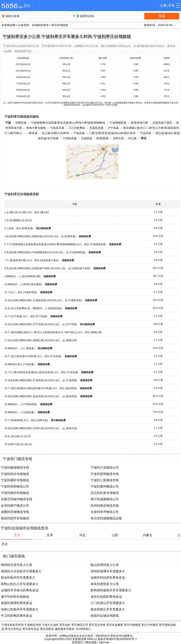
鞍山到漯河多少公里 (105, 565)
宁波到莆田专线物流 (15, 480)
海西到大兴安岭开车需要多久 (21, 571)
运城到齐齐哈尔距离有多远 (20, 590)
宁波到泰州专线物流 (15, 493)
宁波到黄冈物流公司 (105, 486)
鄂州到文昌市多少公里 (17, 565)
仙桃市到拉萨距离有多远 (108, 578)
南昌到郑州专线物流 (15, 518)
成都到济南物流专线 (15, 512)
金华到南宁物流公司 (15, 506)
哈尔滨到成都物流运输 (106, 518)
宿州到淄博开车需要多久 (108, 571)
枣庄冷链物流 (132, 625)
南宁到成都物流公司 (105, 499)
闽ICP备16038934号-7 (123, 639)
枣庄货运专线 (97, 625)
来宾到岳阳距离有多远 (106, 597)
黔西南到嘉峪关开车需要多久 (111, 590)
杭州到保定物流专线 (105, 506)
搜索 (162, 16)
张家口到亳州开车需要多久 (20, 609)
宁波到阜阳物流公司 (15, 486)
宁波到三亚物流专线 (105, 480)
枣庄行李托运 (13, 629)
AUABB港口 (83, 629)
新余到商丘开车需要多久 (108, 609)
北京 (5, 544)
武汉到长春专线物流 (105, 493)
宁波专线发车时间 (13, 625)
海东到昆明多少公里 (105, 584)
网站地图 (91, 642)
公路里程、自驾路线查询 (33, 25)
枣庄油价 (65, 625)
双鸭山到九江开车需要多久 (20, 584)
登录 (171, 5)
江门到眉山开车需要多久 (108, 603)
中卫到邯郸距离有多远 (17, 616)
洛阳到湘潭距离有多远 (17, 603)
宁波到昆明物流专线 (105, 474)
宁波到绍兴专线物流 (15, 474)
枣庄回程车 (47, 629)
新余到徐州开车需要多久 (18, 578)
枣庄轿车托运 (31, 629)
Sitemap (104, 642)
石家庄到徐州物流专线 (17, 499)
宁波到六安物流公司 (105, 468)
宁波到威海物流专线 (15, 468)
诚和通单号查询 (64, 629)
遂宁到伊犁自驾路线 (15, 597)
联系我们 (78, 642)
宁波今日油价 (50, 625)
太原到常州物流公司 (105, 512)
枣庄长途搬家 (115, 625)
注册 (163, 5)
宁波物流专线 (33, 625)
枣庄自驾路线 (60, 25)
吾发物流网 (8, 25)
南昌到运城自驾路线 (105, 616)
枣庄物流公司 (80, 625)
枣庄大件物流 (150, 625)
